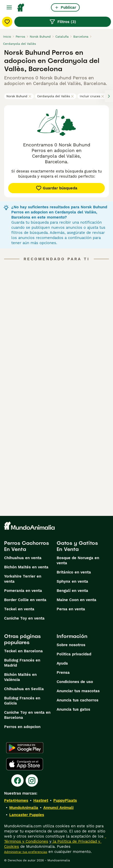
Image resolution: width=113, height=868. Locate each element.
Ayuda (62, 663)
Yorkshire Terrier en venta (23, 579)
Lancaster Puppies (27, 815)
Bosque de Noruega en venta (78, 560)
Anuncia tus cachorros (78, 700)
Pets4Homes (16, 800)
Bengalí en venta (72, 591)
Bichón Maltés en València (20, 677)
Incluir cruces (92, 96)
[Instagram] (32, 780)
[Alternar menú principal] (9, 7)
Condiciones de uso (75, 682)
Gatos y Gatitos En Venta (77, 546)
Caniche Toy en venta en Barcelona (27, 715)
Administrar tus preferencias (26, 852)
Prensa (63, 672)
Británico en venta (74, 572)
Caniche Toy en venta (24, 618)
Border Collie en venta (25, 600)
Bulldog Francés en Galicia (22, 701)
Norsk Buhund (19, 96)
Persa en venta (71, 609)
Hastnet (41, 800)
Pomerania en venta (23, 591)
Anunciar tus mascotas (78, 691)
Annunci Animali (58, 808)
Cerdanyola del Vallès (56, 96)
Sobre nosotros (71, 645)
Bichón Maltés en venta (26, 567)
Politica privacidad (74, 654)
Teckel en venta (19, 609)
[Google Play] (25, 748)
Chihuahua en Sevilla (24, 689)
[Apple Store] (25, 764)
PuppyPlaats (65, 800)
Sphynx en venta (72, 581)
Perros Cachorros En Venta (27, 546)
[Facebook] (17, 780)
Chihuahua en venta (23, 558)
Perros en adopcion (22, 727)
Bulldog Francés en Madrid (22, 663)
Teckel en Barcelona (23, 651)
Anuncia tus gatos (73, 709)
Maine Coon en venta (76, 600)
